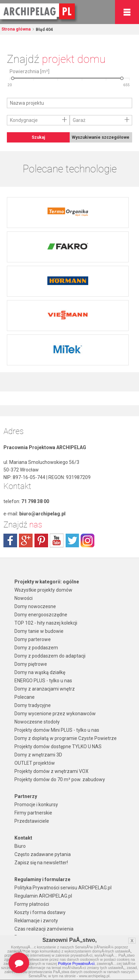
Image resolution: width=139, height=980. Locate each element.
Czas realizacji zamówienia (44, 929)
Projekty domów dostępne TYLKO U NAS (58, 747)
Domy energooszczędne (41, 615)
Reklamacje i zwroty (36, 921)
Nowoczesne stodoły (37, 722)
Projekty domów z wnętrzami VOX (51, 771)
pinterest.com (41, 540)
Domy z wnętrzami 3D (38, 755)
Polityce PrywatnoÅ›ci (76, 964)
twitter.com (72, 540)
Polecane (25, 697)
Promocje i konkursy (36, 805)
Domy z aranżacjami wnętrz (45, 689)
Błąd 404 (44, 30)
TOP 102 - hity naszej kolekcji (46, 623)
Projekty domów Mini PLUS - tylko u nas (57, 730)
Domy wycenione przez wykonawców (55, 714)
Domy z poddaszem (36, 648)
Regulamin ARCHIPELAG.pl (43, 896)
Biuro (20, 846)
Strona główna (16, 29)
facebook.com (10, 540)
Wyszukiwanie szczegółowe (101, 137)
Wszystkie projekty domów (43, 590)
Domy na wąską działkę (40, 672)
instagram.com (88, 540)
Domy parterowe (33, 639)
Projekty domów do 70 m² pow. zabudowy (60, 779)
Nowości (24, 598)
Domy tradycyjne (33, 705)
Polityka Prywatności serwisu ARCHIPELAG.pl (63, 888)
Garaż (79, 120)
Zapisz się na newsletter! (41, 863)
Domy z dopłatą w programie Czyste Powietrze (66, 738)
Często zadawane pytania (43, 854)
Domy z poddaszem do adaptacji (50, 656)
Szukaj (38, 137)
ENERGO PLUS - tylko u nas (43, 681)
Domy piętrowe (31, 664)
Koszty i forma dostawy (40, 912)
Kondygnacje (24, 120)
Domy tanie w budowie (39, 631)
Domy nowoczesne (35, 606)
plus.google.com (26, 540)
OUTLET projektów (35, 763)
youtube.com (57, 540)
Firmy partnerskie (33, 813)
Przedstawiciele (32, 821)
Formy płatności (32, 904)
